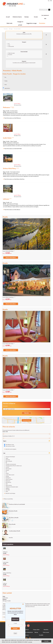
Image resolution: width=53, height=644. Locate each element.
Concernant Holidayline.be (27, 632)
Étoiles (6, 81)
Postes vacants (46, 632)
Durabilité (41, 635)
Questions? (26, 630)
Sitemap (36, 632)
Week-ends (9, 23)
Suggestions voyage (32, 23)
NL (49, 1)
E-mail (15, 623)
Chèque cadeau (36, 630)
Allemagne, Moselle (7, 601)
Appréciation (7, 88)
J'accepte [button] (46, 641)
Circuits (36, 17)
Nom (6, 85)
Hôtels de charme (17, 17)
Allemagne (11, 29)
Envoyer (15, 628)
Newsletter (46, 630)
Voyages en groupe (20, 23)
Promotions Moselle (17, 29)
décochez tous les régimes (11, 449)
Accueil (8, 17)
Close (15, 633)
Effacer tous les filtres (8, 499)
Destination (5, 406)
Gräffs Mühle (5, 598)
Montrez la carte (27, 420)
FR (51, 1)
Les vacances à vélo (45, 17)
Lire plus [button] (30, 642)
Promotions (42, 23)
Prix (5, 77)
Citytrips (26, 17)
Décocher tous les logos (10, 493)
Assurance (26, 635)
